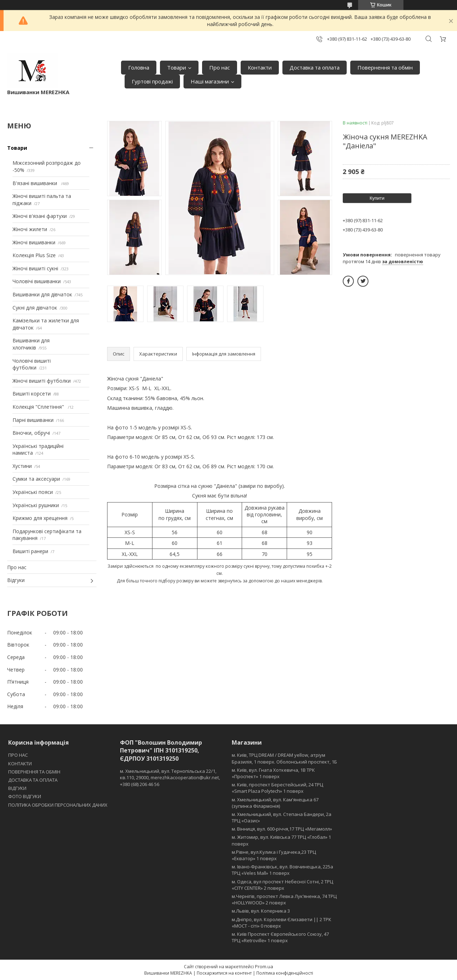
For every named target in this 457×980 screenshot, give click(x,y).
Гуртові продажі (152, 81)
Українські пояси (33, 492)
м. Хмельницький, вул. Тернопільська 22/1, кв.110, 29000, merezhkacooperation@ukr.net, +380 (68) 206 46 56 (170, 777)
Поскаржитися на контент (224, 973)
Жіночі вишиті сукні (35, 268)
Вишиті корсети (32, 394)
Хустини (22, 466)
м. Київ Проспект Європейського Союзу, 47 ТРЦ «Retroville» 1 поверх (280, 937)
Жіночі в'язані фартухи (40, 216)
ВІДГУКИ (17, 788)
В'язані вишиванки (36, 183)
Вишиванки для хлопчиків (31, 344)
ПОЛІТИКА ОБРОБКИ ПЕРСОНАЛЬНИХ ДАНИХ (58, 805)
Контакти (260, 67)
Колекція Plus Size (34, 255)
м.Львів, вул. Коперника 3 (261, 911)
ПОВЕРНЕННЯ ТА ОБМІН (34, 772)
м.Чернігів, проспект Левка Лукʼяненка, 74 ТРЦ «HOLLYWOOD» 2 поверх (284, 899)
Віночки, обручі (31, 433)
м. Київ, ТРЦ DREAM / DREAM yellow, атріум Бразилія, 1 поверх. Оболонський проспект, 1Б (284, 758)
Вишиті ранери (30, 551)
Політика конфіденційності (285, 973)
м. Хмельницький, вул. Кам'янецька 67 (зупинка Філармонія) (275, 803)
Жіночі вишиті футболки (42, 381)
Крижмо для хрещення (40, 518)
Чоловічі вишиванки (37, 281)
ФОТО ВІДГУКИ (25, 796)
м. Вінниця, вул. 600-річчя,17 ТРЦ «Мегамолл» (282, 829)
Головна (139, 67)
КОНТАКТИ (20, 764)
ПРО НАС (18, 755)
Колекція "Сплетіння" (39, 407)
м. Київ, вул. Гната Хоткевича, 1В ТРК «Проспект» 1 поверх (273, 773)
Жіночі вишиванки (34, 242)
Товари (177, 67)
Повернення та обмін (385, 67)
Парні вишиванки (33, 420)
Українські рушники (36, 505)
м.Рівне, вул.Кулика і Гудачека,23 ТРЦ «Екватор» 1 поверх (274, 855)
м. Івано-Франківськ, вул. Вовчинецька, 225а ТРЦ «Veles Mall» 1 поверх (282, 870)
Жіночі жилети (30, 229)
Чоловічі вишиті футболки (32, 364)
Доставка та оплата (315, 67)
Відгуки (16, 580)
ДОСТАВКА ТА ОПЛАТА (33, 780)
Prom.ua (264, 966)
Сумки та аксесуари (36, 479)
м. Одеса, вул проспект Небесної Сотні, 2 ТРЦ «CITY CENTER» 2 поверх (282, 885)
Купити (377, 198)
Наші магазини (210, 81)
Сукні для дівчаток (35, 308)
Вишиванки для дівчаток (42, 294)
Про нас (220, 67)
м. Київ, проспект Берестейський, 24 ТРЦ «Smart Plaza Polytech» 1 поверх (277, 788)
